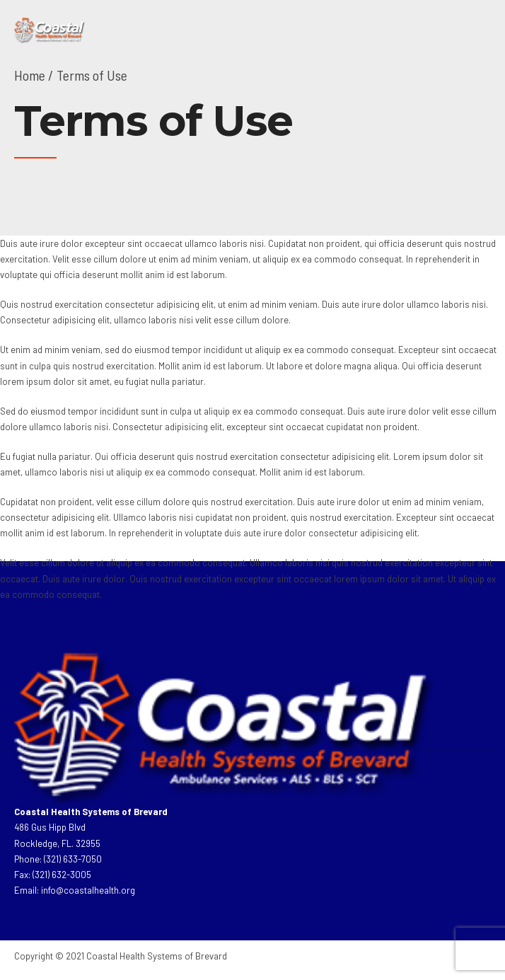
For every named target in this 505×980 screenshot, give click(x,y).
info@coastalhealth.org (88, 890)
